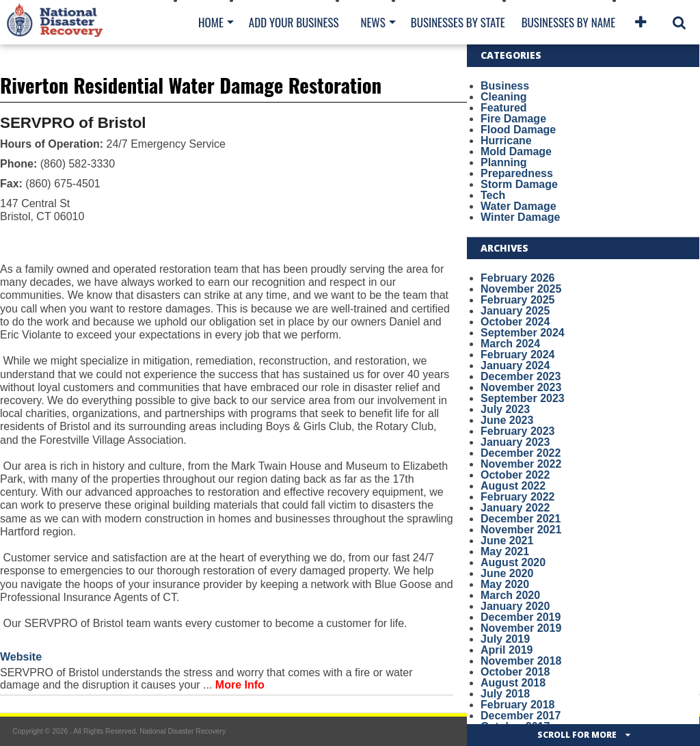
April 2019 (507, 650)
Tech (493, 195)
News (373, 22)
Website (21, 657)
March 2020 (510, 595)
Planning (504, 162)
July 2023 (505, 409)
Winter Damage (520, 217)
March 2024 (510, 344)
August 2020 (513, 562)
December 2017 (521, 716)
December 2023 (521, 376)
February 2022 (518, 497)
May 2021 (505, 551)
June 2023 (507, 420)
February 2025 (518, 300)
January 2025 (515, 311)
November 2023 (521, 387)
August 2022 (513, 486)
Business (505, 86)
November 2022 (521, 464)
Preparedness (517, 173)
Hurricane (506, 141)
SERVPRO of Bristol (73, 123)
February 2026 (518, 278)
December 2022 (521, 453)
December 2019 (521, 617)
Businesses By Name (568, 22)
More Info (240, 685)
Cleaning (504, 97)
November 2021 (521, 530)
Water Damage (519, 206)
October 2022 (515, 475)
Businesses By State (458, 22)
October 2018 (515, 672)
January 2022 (515, 508)
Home (211, 22)
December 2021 (521, 519)
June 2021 (507, 541)
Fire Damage (513, 119)
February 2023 (518, 431)
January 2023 (515, 442)
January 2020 (515, 606)
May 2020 (505, 584)
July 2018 (505, 694)
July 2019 (505, 639)
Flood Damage (518, 130)
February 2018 (518, 705)
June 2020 (507, 573)
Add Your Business (294, 22)
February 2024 (518, 355)
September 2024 (523, 333)
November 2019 (521, 628)
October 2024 (515, 322)
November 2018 (521, 661)
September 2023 (523, 398)
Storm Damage (519, 184)
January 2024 (515, 365)
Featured (504, 108)
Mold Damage (516, 151)
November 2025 (521, 289)
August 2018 (513, 683)
